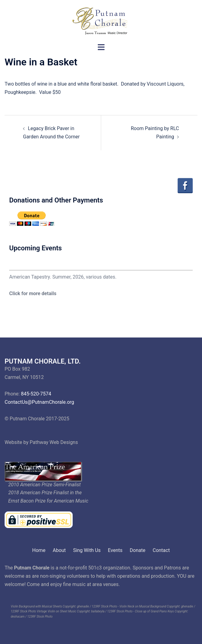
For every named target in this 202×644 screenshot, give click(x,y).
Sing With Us (87, 550)
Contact (161, 550)
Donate (137, 550)
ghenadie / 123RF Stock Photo (97, 606)
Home (39, 550)
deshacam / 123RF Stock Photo (32, 617)
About (59, 550)
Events (115, 550)
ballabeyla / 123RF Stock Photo (112, 611)
